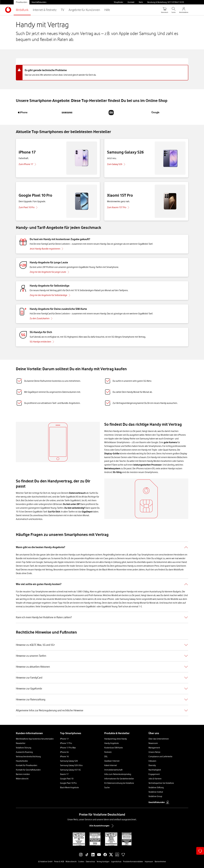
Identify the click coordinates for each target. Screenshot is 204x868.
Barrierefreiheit (160, 861)
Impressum (149, 861)
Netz (141, 2)
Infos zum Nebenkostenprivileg (118, 774)
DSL (106, 757)
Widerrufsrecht (22, 779)
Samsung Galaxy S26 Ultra (71, 765)
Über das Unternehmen (159, 739)
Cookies (81, 861)
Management (154, 748)
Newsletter (21, 743)
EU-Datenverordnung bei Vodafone (119, 783)
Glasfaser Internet (112, 761)
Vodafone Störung (24, 748)
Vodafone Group (155, 796)
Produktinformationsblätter (133, 861)
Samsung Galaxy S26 (69, 761)
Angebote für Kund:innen (84, 10)
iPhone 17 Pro (66, 743)
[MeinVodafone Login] (184, 10)
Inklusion (152, 761)
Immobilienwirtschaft (113, 770)
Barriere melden (23, 774)
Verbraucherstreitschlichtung (28, 757)
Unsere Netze (154, 752)
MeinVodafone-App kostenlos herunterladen (35, 739)
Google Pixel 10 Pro (68, 783)
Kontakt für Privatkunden (27, 765)
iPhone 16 (64, 757)
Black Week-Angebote (69, 788)
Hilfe (107, 10)
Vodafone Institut (156, 792)
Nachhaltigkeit (155, 770)
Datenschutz (90, 861)
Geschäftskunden (39, 2)
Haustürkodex (22, 761)
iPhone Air (64, 752)
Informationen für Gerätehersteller (119, 779)
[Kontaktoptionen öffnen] (200, 851)
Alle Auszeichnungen (102, 826)
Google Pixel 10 (67, 779)
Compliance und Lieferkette (160, 757)
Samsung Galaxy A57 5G (70, 770)
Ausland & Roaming (24, 752)
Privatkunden (22, 2)
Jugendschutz (116, 861)
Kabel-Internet (111, 765)
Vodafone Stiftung (156, 788)
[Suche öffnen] (174, 10)
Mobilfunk (22, 10)
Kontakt (131, 2)
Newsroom (153, 743)
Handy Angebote (112, 743)
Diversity (152, 765)
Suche (107, 788)
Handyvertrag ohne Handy (116, 739)
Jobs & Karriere (155, 779)
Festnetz (108, 752)
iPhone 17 (64, 739)
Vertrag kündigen (103, 861)
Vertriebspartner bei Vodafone (161, 783)
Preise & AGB (59, 861)
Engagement (154, 774)
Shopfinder (119, 2)
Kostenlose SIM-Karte (114, 748)
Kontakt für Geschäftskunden (28, 770)
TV (63, 10)
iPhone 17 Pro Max (68, 748)
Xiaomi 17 (64, 774)
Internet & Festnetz (45, 10)
